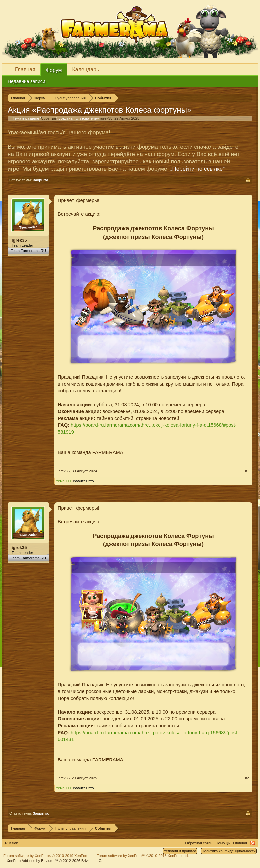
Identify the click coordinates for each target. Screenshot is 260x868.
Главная (25, 69)
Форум (54, 70)
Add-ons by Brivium (54, 861)
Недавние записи (26, 81)
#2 (247, 778)
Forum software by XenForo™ (143, 856)
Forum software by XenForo (49, 856)
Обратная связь (199, 843)
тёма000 (63, 481)
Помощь (223, 843)
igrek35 (106, 118)
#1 (247, 471)
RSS (253, 843)
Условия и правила (180, 851)
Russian (12, 843)
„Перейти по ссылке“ (198, 169)
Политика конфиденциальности (229, 851)
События (48, 118)
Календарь (86, 69)
